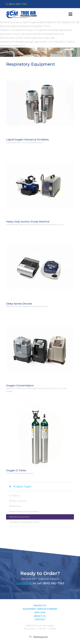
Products (40, 606)
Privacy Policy (30, 629)
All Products (14, 496)
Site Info (42, 629)
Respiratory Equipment (19, 517)
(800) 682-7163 (16, 4)
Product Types (22, 487)
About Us (40, 616)
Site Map (52, 629)
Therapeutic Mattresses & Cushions (24, 522)
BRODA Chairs (15, 506)
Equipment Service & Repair (40, 609)
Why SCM (40, 612)
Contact (40, 619)
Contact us (24, 583)
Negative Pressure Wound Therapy (24, 512)
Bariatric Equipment (18, 501)
